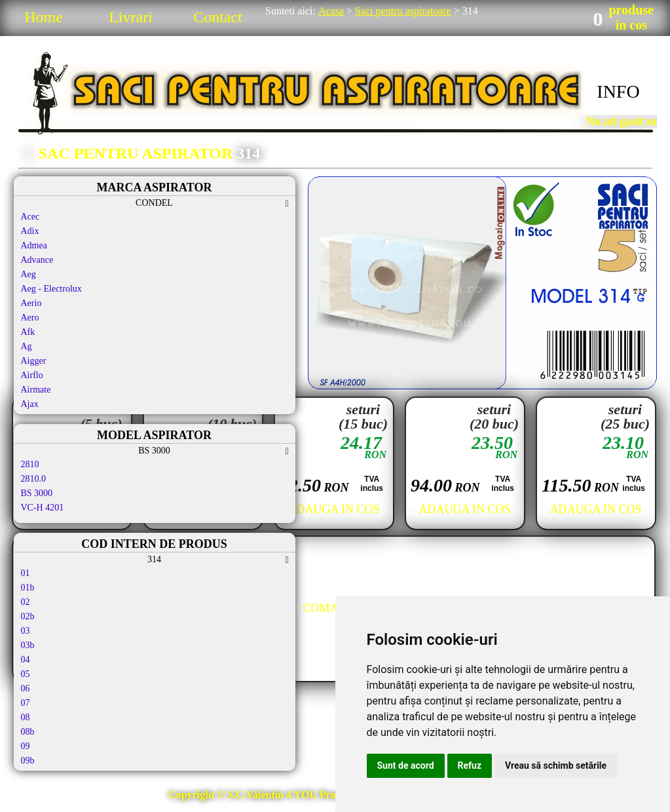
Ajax (30, 404)
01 (26, 573)
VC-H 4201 (43, 508)
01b (28, 588)
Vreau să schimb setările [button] (556, 765)
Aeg (28, 274)
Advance (37, 260)
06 (26, 688)
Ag (27, 346)
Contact (218, 17)
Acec (30, 217)
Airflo (32, 375)
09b (28, 761)
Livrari (131, 17)
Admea (34, 245)
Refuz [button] (470, 765)
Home (44, 17)
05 (26, 674)
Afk (28, 332)
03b (28, 645)
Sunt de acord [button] (406, 765)
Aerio (31, 303)
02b (28, 616)
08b (28, 732)
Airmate (36, 390)
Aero (30, 318)
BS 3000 (37, 493)
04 (26, 660)
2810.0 (34, 479)
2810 (30, 464)
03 (26, 631)
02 (26, 602)
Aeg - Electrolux (51, 289)
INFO (618, 91)
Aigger (34, 361)
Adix (30, 231)
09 (26, 746)
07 (26, 703)
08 (26, 717)
